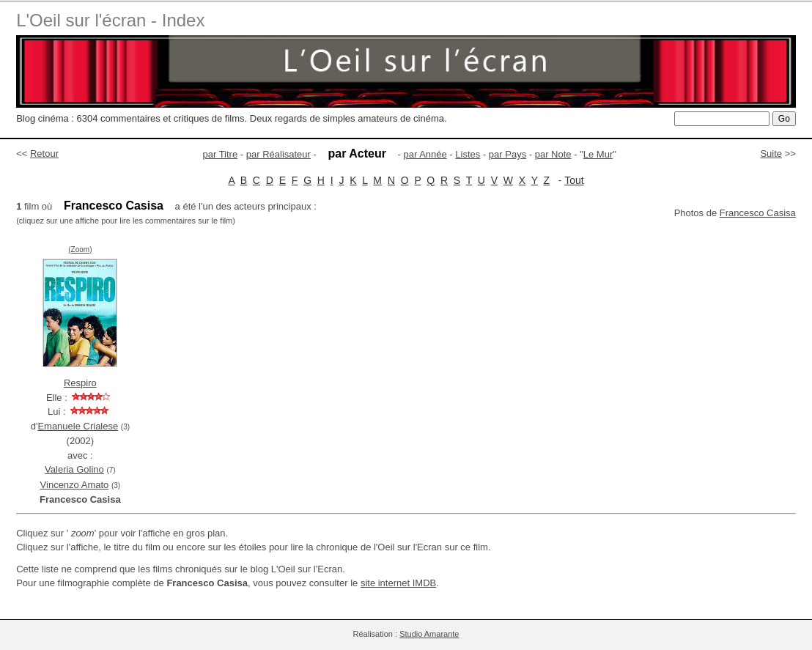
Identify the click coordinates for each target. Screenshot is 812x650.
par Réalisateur (278, 154)
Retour (44, 154)
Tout (574, 180)
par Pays (507, 154)
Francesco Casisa (758, 213)
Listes (468, 154)
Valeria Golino (74, 469)
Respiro (80, 383)
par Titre (221, 154)
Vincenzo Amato (75, 485)
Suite (771, 154)
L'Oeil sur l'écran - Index (110, 20)
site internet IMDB (398, 583)
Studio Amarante (429, 634)
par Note (553, 154)
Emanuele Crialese (78, 426)
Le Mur (598, 154)
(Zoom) (80, 250)
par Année (425, 154)
